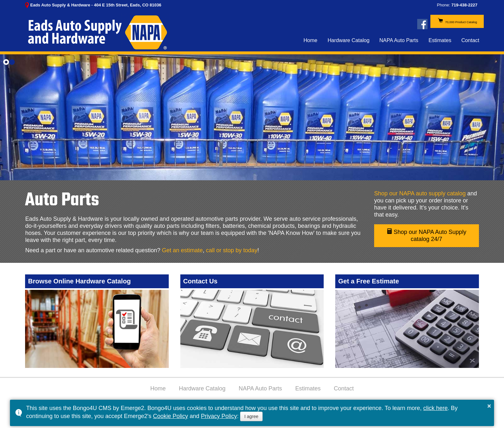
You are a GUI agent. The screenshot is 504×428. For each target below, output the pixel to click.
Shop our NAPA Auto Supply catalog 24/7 (427, 235)
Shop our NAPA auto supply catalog (420, 193)
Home (310, 44)
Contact (470, 44)
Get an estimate (182, 250)
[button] (6, 62)
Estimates (440, 44)
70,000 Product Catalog (438, 24)
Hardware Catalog (348, 44)
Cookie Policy (171, 416)
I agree (251, 416)
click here (436, 408)
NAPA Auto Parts (399, 44)
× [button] (489, 406)
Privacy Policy (219, 416)
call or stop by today (232, 250)
